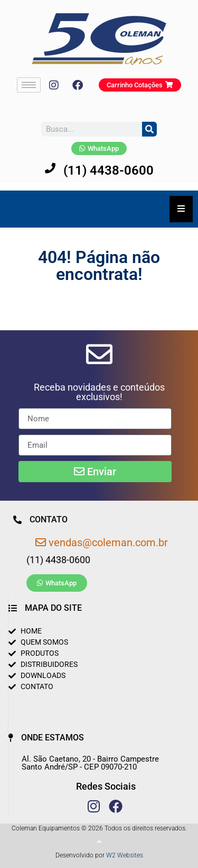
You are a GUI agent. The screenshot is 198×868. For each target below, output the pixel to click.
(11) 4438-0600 (109, 170)
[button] (99, 392)
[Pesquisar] (149, 129)
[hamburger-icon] (29, 85)
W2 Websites (125, 855)
